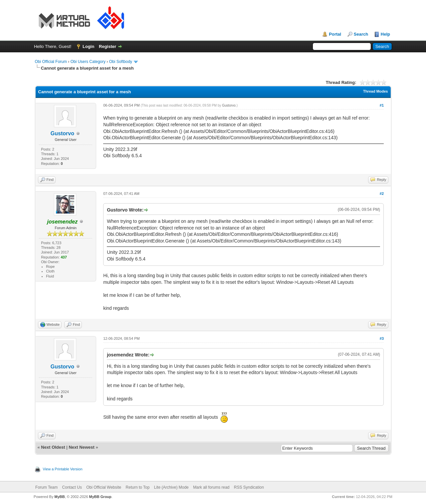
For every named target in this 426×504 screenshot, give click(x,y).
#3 (382, 338)
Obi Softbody (121, 62)
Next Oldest (53, 447)
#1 (382, 105)
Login (88, 46)
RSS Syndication (249, 487)
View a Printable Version (63, 469)
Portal (335, 34)
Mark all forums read (211, 487)
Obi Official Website (104, 487)
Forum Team (46, 487)
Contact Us (72, 487)
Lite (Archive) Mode (171, 487)
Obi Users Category (88, 62)
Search (361, 34)
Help (385, 34)
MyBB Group (100, 497)
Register (107, 46)
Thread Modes (376, 91)
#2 (382, 194)
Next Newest (81, 447)
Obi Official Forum (51, 62)
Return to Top (138, 487)
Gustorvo (62, 133)
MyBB (59, 497)
